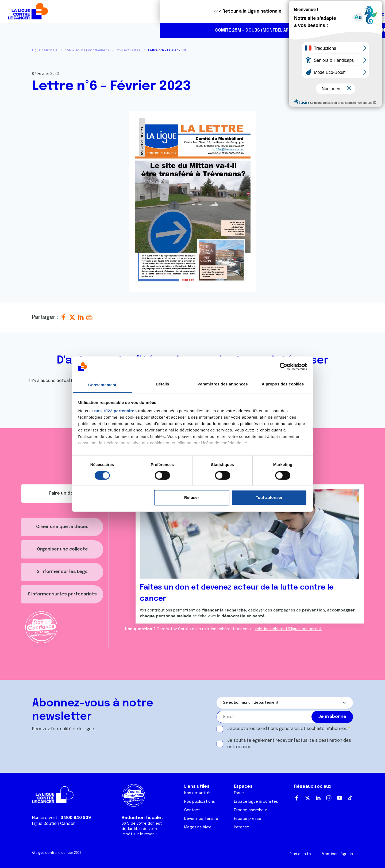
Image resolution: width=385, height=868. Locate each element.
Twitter (307, 798)
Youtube (340, 798)
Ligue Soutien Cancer (53, 824)
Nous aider (234, 30)
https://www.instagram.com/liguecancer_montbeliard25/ (371, 31)
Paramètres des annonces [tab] (222, 384)
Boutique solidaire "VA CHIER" (280, 12)
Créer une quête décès (62, 527)
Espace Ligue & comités (256, 802)
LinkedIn (318, 798)
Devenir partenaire (201, 819)
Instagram (329, 798)
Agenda (209, 30)
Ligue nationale (45, 51)
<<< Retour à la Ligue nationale (88, 11)
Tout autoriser (269, 498)
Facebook (297, 798)
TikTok (350, 798)
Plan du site (300, 854)
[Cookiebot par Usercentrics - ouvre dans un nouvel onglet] (284, 366)
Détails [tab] (163, 384)
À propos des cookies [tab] (283, 384)
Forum (239, 793)
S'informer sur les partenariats (62, 594)
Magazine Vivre (198, 827)
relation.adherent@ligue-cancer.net (288, 629)
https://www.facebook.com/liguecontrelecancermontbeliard (359, 31)
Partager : (46, 317)
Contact (192, 810)
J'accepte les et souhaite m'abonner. (287, 729)
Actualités (184, 30)
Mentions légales (337, 854)
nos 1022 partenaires (115, 411)
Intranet (241, 827)
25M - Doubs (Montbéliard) (87, 51)
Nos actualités (128, 51)
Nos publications (200, 802)
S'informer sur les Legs (62, 572)
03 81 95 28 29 (337, 30)
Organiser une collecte (62, 549)
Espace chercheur (251, 810)
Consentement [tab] (102, 385)
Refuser (192, 498)
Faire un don (357, 11)
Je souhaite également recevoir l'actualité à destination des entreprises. (289, 744)
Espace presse (248, 819)
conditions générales (278, 729)
